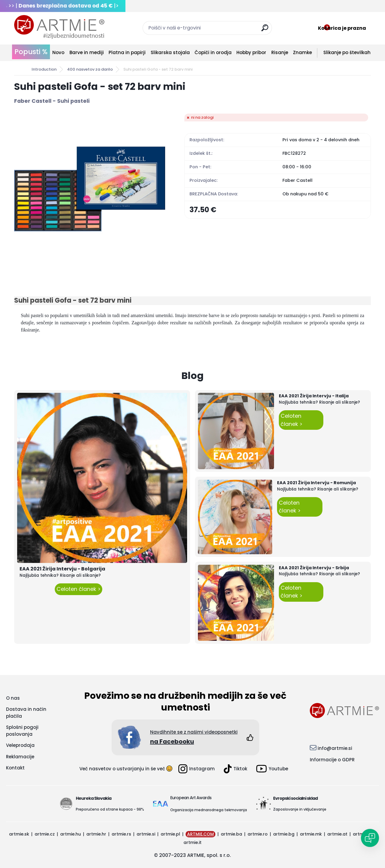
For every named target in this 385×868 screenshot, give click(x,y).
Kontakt (15, 768)
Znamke (302, 52)
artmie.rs (121, 834)
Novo (58, 52)
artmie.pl (170, 834)
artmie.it (192, 842)
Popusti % (31, 52)
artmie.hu (71, 834)
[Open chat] (370, 838)
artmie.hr (96, 834)
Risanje (280, 52)
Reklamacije (20, 757)
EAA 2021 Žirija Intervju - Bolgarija (62, 569)
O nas (13, 698)
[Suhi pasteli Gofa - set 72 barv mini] (90, 189)
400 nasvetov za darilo (90, 69)
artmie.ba (231, 834)
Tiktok (236, 769)
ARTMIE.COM (200, 834)
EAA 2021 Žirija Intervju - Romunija (316, 483)
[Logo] (59, 27)
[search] (265, 30)
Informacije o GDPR (332, 760)
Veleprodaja (20, 745)
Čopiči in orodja (213, 52)
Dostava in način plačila (26, 713)
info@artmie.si (335, 748)
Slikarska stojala (170, 52)
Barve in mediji (87, 52)
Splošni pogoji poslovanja (22, 731)
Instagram (197, 769)
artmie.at (337, 834)
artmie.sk (19, 834)
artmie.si (146, 834)
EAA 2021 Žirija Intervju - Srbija (314, 568)
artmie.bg (284, 834)
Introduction (44, 69)
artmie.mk (311, 834)
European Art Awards (191, 798)
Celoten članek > (79, 589)
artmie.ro (258, 834)
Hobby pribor (251, 52)
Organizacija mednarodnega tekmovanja (209, 810)
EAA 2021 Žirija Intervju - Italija (314, 396)
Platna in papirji (127, 52)
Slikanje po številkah (347, 52)
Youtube (272, 769)
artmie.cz (45, 834)
